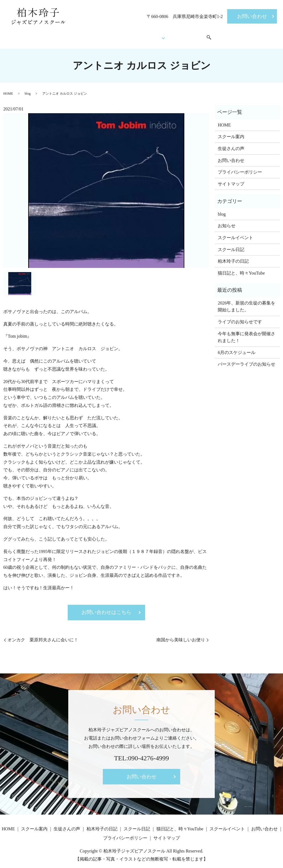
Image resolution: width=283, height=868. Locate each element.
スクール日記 (231, 245)
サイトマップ (231, 180)
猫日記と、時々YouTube (241, 269)
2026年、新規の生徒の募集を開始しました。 (247, 302)
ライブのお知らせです (240, 318)
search (221, 36)
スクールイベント (194, 35)
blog (27, 89)
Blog (160, 35)
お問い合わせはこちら (106, 608)
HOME (69, 35)
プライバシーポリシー (240, 168)
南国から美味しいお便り (181, 636)
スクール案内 (98, 35)
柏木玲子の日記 (233, 257)
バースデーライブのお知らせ (247, 360)
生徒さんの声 (133, 35)
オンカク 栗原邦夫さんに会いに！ (43, 636)
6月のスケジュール (237, 348)
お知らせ (227, 222)
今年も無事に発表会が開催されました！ (247, 333)
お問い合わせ (252, 16)
